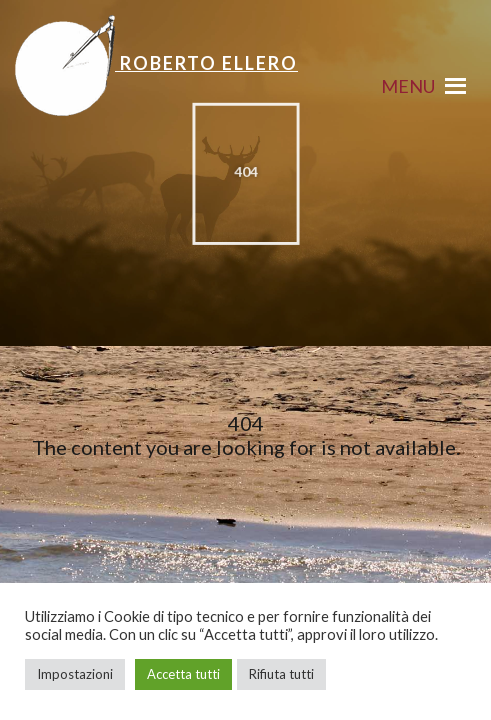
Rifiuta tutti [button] (281, 674)
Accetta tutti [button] (183, 674)
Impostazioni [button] (75, 674)
